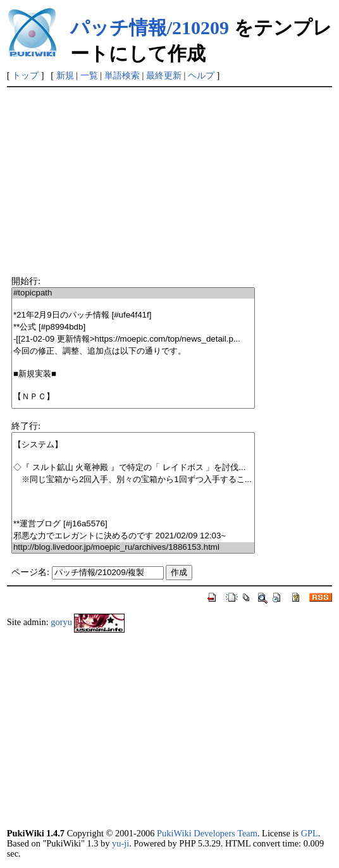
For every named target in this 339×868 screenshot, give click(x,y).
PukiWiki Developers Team (207, 833)
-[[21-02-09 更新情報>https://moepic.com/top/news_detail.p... (133, 339)
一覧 (89, 75)
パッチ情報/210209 (150, 28)
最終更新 (164, 75)
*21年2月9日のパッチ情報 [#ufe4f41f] (133, 315)
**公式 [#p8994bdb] (133, 327)
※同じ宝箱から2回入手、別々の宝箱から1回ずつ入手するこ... (133, 480)
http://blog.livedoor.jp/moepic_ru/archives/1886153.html (133, 548)
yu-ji (120, 843)
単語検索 (122, 75)
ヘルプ (201, 75)
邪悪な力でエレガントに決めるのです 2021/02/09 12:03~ (133, 536)
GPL (310, 833)
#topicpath (133, 293)
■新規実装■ (133, 374)
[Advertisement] (170, 182)
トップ (25, 75)
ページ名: (30, 572)
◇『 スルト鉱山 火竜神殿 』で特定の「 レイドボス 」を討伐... (133, 468)
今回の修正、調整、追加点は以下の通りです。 (133, 351)
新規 (65, 75)
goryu (61, 622)
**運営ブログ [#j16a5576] (133, 524)
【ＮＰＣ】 (133, 397)
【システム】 (133, 445)
